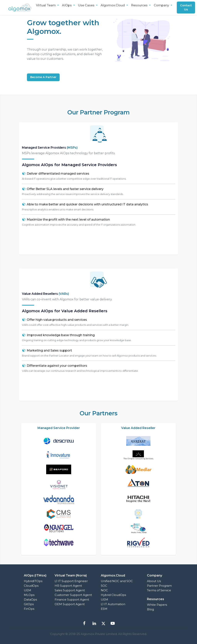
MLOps (29, 595)
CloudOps (31, 586)
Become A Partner (45, 77)
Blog (150, 609)
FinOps (29, 609)
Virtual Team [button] (46, 5)
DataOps (30, 599)
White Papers (157, 605)
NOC (104, 590)
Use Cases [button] (87, 5)
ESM (104, 609)
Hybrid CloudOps (113, 595)
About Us (154, 581)
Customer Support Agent (73, 595)
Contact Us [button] (187, 7)
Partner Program (159, 586)
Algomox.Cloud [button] (113, 5)
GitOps (29, 604)
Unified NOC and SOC (117, 581)
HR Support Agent (68, 586)
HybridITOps (33, 581)
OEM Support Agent (70, 604)
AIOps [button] (67, 5)
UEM (28, 590)
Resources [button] (140, 5)
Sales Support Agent (70, 590)
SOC (104, 586)
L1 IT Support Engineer (71, 581)
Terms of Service (159, 590)
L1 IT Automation (113, 604)
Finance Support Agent (72, 599)
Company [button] (162, 5)
